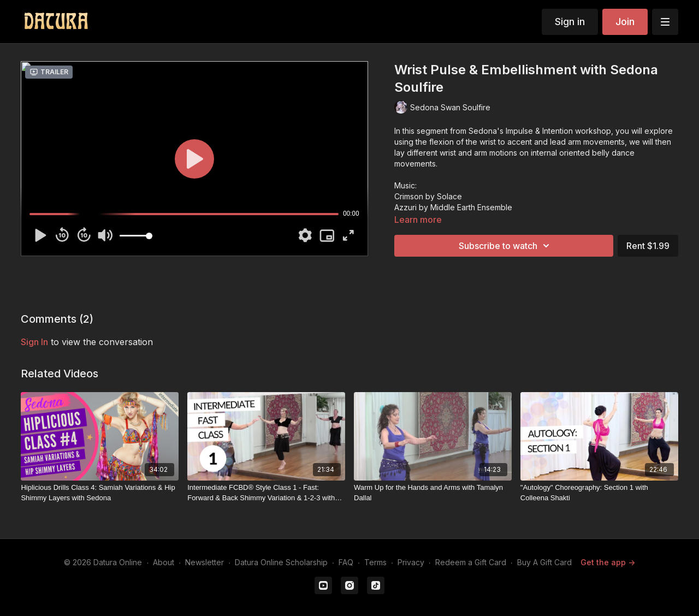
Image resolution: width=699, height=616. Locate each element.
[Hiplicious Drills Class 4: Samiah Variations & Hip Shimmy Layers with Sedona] (100, 493)
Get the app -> (608, 562)
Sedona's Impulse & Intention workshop (540, 131)
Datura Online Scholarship (281, 562)
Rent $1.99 (648, 246)
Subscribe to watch (506, 246)
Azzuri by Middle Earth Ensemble (453, 207)
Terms (375, 562)
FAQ (346, 562)
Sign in (570, 22)
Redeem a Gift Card (471, 562)
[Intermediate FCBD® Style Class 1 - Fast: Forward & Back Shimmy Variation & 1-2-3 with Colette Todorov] (266, 493)
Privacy (411, 562)
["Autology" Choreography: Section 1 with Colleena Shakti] (599, 493)
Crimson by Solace (428, 196)
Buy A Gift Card (544, 562)
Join (625, 22)
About (164, 562)
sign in (34, 342)
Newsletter (205, 562)
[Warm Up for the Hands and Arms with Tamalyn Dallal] (433, 493)
